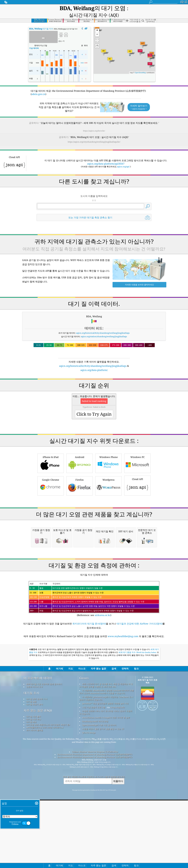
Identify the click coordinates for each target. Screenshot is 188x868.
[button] (150, 59)
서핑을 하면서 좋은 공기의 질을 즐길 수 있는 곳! (103, 796)
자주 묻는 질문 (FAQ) (38, 777)
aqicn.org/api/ (123, 160)
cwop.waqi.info (117, 774)
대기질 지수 (41, 23)
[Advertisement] (94, 513)
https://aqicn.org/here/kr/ (94, 125)
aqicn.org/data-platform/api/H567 (106, 158)
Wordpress (108, 479)
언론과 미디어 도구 (35, 754)
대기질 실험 (31, 768)
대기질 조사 (31, 760)
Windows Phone (108, 457)
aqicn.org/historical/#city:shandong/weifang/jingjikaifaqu (103, 327)
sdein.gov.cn (38, 88)
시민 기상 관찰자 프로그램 (94, 774)
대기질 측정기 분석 (35, 771)
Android (80, 457)
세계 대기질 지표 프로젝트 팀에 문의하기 (44, 751)
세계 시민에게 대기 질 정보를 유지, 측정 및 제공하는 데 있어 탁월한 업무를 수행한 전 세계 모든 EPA (106, 752)
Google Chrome (51, 479)
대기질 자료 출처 (34, 783)
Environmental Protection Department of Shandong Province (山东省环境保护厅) (95, 821)
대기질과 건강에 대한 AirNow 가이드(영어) (139, 690)
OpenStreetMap (140, 67)
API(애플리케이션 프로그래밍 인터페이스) (45, 794)
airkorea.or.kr (103, 682)
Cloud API (137, 479)
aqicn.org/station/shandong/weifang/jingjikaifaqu (104, 330)
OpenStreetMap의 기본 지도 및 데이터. (99, 792)
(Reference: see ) (94, 666)
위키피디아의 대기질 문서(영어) (89, 690)
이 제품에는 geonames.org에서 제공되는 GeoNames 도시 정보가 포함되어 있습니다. (106, 765)
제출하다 (118, 848)
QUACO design (89, 799)
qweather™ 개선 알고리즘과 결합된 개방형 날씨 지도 (105, 770)
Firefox (80, 479)
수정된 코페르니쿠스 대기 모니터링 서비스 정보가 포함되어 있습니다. (106, 779)
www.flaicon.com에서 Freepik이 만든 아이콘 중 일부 (106, 784)
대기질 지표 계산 (34, 786)
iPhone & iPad (51, 457)
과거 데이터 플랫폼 (35, 797)
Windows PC (137, 457)
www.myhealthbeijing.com (123, 703)
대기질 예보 (31, 789)
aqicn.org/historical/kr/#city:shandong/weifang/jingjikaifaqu (93, 360)
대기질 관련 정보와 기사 (37, 766)
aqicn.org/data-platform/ (94, 364)
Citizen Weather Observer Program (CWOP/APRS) (95, 819)
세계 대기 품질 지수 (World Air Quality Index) (138, 719)
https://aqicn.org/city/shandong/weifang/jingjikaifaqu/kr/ (94, 136)
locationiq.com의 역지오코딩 (95, 788)
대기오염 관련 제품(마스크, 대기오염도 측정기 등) (48, 792)
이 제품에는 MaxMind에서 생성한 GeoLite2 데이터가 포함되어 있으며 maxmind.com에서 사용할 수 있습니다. (107, 759)
